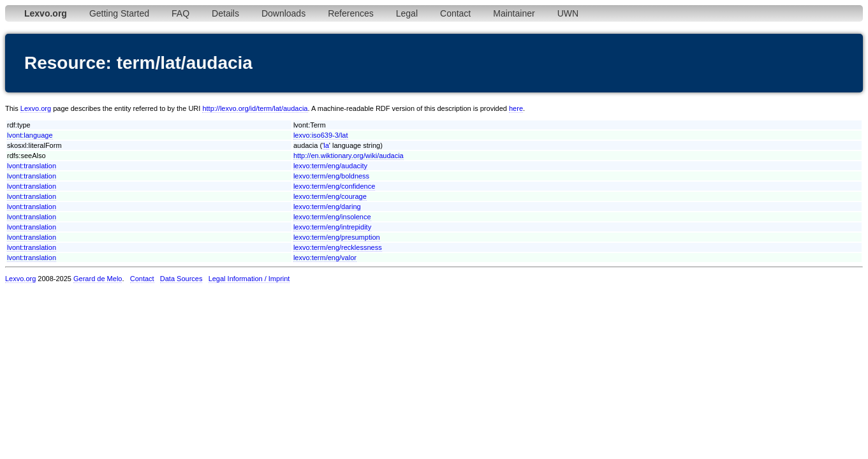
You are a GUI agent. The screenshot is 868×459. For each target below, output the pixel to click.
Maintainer (514, 13)
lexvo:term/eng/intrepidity (332, 227)
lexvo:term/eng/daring (327, 207)
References (351, 13)
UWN (568, 13)
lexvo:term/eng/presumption (337, 237)
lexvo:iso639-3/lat (321, 135)
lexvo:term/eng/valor (325, 258)
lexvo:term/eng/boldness (331, 176)
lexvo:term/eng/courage (330, 196)
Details (225, 13)
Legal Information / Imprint (249, 279)
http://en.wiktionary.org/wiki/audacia (349, 156)
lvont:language (30, 135)
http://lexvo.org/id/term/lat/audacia (255, 108)
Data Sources (181, 279)
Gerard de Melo (98, 279)
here (516, 108)
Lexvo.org (36, 108)
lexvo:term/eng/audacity (330, 166)
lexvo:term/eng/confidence (334, 186)
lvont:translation (32, 166)
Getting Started (119, 13)
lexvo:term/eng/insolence (332, 217)
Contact (455, 13)
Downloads (283, 13)
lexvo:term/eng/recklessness (338, 247)
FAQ (180, 13)
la (326, 145)
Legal (407, 13)
